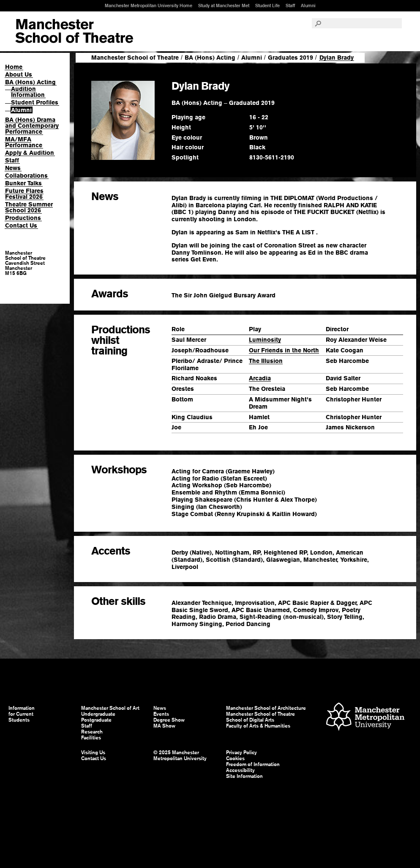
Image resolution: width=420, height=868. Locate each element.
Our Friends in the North (284, 350)
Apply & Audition (30, 153)
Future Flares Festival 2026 (24, 194)
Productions (23, 218)
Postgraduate (96, 720)
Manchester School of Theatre (135, 58)
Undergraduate (98, 714)
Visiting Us (93, 753)
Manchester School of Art (74, 31)
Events (161, 714)
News (13, 168)
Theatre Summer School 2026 (29, 207)
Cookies (235, 758)
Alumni (308, 5)
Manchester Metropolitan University (365, 718)
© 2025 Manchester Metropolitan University (180, 755)
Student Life (267, 5)
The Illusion (266, 361)
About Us (19, 74)
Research (92, 732)
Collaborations (26, 176)
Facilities (91, 738)
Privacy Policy (241, 753)
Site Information (244, 776)
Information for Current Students (22, 714)
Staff (290, 5)
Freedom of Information (253, 764)
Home (14, 67)
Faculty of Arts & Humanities (258, 726)
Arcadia (260, 378)
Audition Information (28, 92)
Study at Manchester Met (224, 5)
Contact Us (21, 225)
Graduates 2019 (290, 58)
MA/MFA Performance (24, 142)
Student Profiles (35, 102)
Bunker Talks (23, 183)
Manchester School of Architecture (266, 708)
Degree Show (169, 720)
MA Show (164, 726)
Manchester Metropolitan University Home (149, 5)
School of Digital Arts (250, 720)
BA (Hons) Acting (30, 82)
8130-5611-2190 (272, 157)
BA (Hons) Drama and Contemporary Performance (32, 126)
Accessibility (240, 770)
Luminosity (265, 340)
